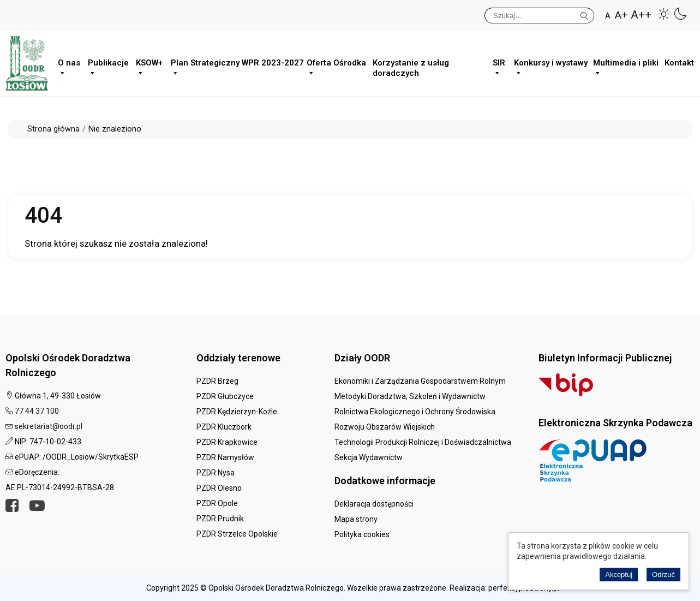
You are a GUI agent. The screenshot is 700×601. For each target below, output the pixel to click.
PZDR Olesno (219, 488)
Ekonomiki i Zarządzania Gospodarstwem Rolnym (420, 381)
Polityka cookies (362, 534)
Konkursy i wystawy (551, 66)
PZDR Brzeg (217, 381)
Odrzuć (663, 575)
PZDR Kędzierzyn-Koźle (237, 412)
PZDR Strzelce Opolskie (237, 534)
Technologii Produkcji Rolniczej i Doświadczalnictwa (423, 442)
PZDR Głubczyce (225, 396)
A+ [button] (621, 15)
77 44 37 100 (37, 411)
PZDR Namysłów (225, 457)
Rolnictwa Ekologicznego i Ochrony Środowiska (415, 412)
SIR (499, 66)
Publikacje (108, 66)
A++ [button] (641, 15)
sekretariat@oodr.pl (49, 426)
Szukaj (585, 14)
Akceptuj (619, 575)
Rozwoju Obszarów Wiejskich (385, 427)
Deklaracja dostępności (374, 504)
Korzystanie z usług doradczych (411, 66)
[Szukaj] (539, 16)
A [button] (608, 16)
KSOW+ (149, 66)
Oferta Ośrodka (336, 66)
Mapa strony (356, 519)
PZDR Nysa (216, 473)
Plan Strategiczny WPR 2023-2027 (237, 66)
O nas (69, 66)
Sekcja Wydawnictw (369, 457)
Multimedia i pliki (626, 66)
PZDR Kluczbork (224, 427)
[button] (664, 14)
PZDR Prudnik (220, 519)
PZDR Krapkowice (227, 442)
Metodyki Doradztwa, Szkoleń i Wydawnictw (410, 396)
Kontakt (679, 63)
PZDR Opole (217, 503)
